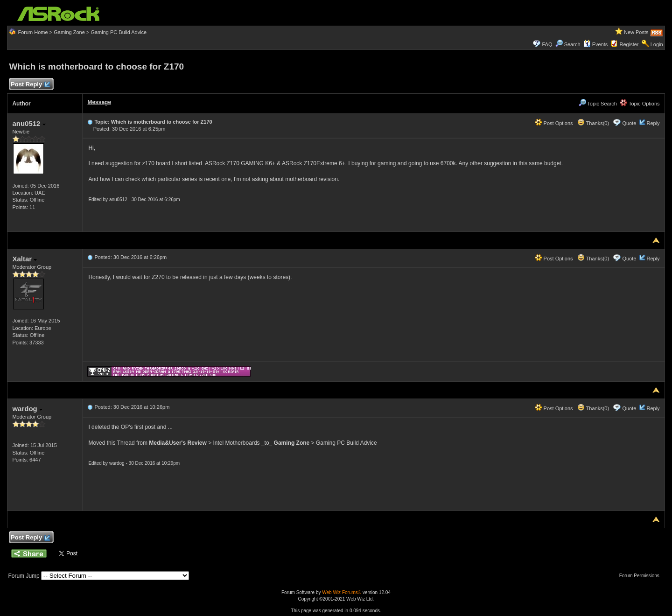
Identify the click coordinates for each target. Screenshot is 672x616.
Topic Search (598, 104)
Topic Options (640, 104)
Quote (629, 123)
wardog (27, 409)
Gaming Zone (69, 32)
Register (629, 44)
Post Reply (30, 85)
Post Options (554, 123)
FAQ (547, 44)
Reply (653, 123)
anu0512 (29, 123)
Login (657, 44)
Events (596, 44)
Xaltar (24, 259)
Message (99, 102)
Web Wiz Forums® (342, 592)
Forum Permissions (642, 576)
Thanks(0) (593, 123)
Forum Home (33, 32)
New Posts (636, 32)
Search (572, 44)
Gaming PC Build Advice (119, 32)
